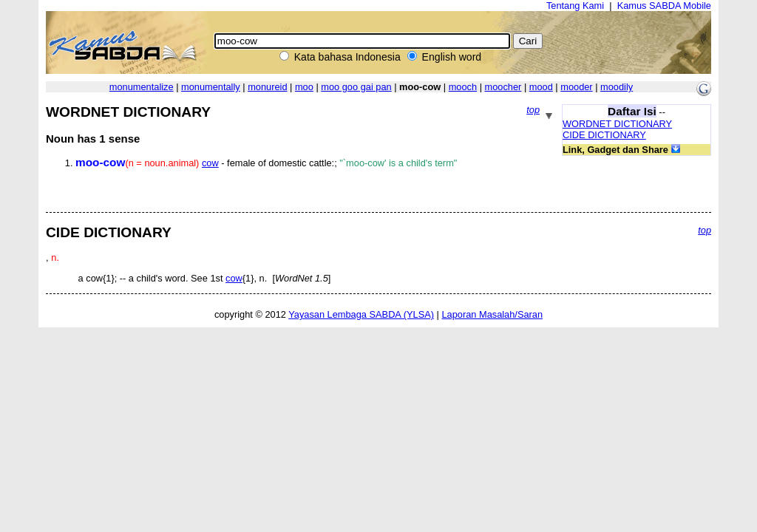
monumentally (211, 87)
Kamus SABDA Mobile (664, 6)
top (533, 110)
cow (210, 163)
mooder (576, 87)
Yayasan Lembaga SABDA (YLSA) (361, 314)
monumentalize (142, 87)
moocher (503, 87)
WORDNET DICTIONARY (617, 124)
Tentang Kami (575, 6)
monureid (267, 87)
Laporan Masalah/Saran (492, 314)
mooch (463, 87)
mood (541, 87)
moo (304, 87)
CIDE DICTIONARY (604, 135)
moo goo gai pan (356, 87)
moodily (617, 87)
